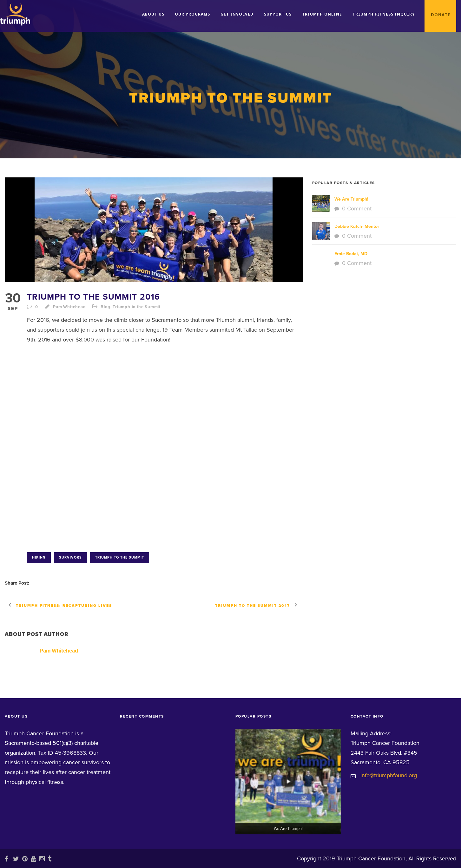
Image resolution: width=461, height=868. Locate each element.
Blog (105, 307)
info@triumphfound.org (389, 775)
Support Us (278, 14)
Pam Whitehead (69, 307)
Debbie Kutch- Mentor (357, 226)
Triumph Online (322, 14)
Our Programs (192, 14)
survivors (70, 557)
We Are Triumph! (351, 199)
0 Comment (357, 209)
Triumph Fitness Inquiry (384, 14)
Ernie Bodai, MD (351, 254)
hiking (39, 557)
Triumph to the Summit (137, 307)
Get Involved (237, 14)
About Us (153, 14)
